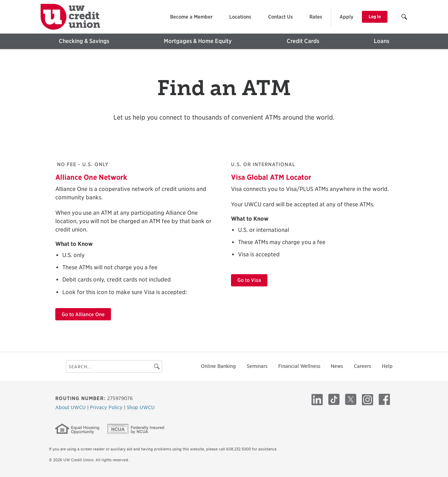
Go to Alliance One (83, 314)
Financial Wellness (299, 366)
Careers (362, 366)
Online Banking (218, 366)
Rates (316, 17)
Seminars (257, 366)
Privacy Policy (107, 407)
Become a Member (191, 17)
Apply (346, 17)
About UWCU (71, 407)
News (337, 366)
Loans (381, 41)
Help (387, 366)
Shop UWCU (141, 407)
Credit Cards (303, 41)
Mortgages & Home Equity (198, 41)
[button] (405, 18)
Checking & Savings (84, 41)
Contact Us (281, 17)
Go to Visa (249, 280)
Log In (375, 17)
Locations (240, 17)
